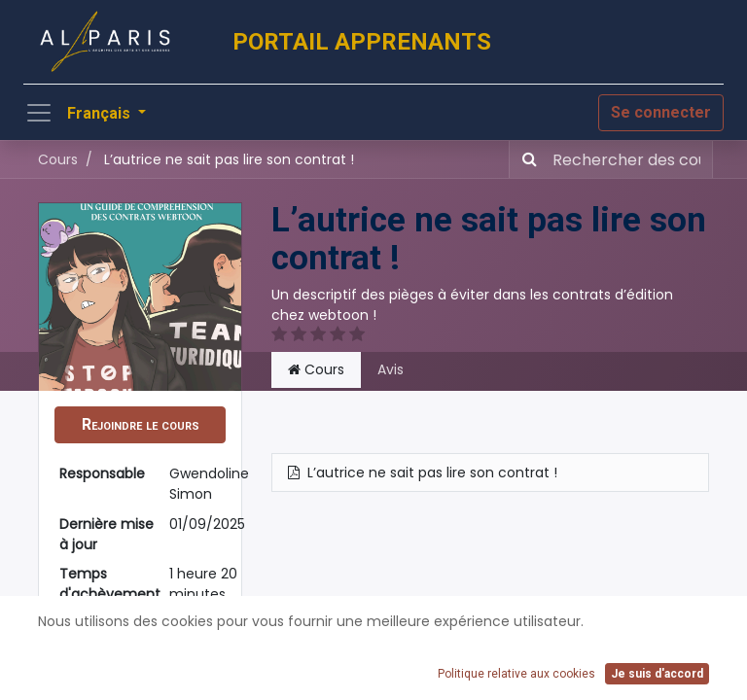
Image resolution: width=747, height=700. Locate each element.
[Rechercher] (526, 159)
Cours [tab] (316, 369)
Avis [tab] (391, 369)
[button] (140, 425)
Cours (58, 159)
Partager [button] (141, 674)
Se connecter (661, 112)
